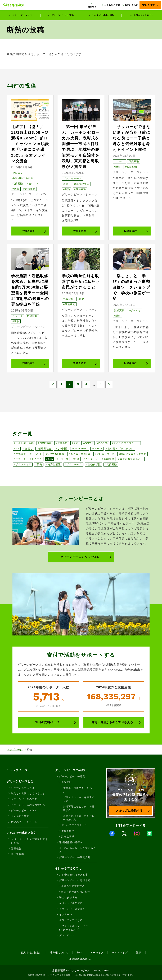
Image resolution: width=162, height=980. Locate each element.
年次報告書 (18, 854)
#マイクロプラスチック (126, 443)
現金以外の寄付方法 (73, 886)
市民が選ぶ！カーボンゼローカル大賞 (79, 818)
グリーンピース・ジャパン (29, 194)
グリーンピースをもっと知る (80, 557)
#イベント (36, 454)
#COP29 (97, 449)
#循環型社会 (44, 449)
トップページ (15, 750)
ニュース (119, 161)
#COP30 (102, 443)
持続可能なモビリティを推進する (79, 808)
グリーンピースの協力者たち (28, 805)
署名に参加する (68, 897)
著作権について (59, 953)
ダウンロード (67, 935)
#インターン (91, 459)
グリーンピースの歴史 (24, 799)
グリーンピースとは (22, 15)
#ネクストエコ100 (80, 454)
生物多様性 (68, 831)
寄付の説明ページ (47, 722)
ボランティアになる (71, 920)
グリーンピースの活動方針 (75, 857)
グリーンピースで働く (72, 909)
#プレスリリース (105, 454)
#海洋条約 (62, 443)
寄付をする (149, 5)
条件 (79, 953)
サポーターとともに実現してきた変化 (29, 841)
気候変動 (18, 183)
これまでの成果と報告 (103, 15)
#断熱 (16, 189)
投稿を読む (29, 231)
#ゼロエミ (33, 183)
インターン (66, 915)
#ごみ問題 (62, 449)
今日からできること (144, 15)
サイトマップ (120, 953)
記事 (139, 953)
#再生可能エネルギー (131, 459)
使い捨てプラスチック (74, 825)
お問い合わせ (131, 5)
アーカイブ (97, 953)
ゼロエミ (18, 173)
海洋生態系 (68, 837)
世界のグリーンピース (24, 822)
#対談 (76, 459)
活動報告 (16, 849)
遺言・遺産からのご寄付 (76, 892)
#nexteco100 (80, 449)
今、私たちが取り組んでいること (77, 850)
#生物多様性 (93, 464)
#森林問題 (108, 459)
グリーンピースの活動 (63, 15)
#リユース (20, 459)
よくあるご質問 (112, 5)
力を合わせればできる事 (74, 875)
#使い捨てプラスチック (120, 449)
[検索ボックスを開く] (92, 5)
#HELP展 (63, 459)
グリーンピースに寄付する (75, 880)
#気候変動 (29, 189)
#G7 (17, 449)
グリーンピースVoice (24, 811)
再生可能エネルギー (24, 178)
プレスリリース (72, 178)
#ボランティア (23, 464)
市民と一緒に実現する (76, 184)
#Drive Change (55, 454)
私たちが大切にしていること (28, 793)
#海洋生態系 (53, 464)
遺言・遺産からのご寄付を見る (112, 722)
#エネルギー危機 (24, 443)
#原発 (39, 464)
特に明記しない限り (38, 975)
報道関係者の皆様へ (71, 842)
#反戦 (75, 443)
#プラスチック (73, 464)
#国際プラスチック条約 (132, 454)
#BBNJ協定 (45, 443)
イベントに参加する (71, 903)
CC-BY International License (94, 975)
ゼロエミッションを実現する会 (79, 799)
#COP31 (88, 443)
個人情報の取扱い (31, 953)
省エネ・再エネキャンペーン (79, 790)
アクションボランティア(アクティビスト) (74, 928)
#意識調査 (20, 454)
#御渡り (28, 449)
